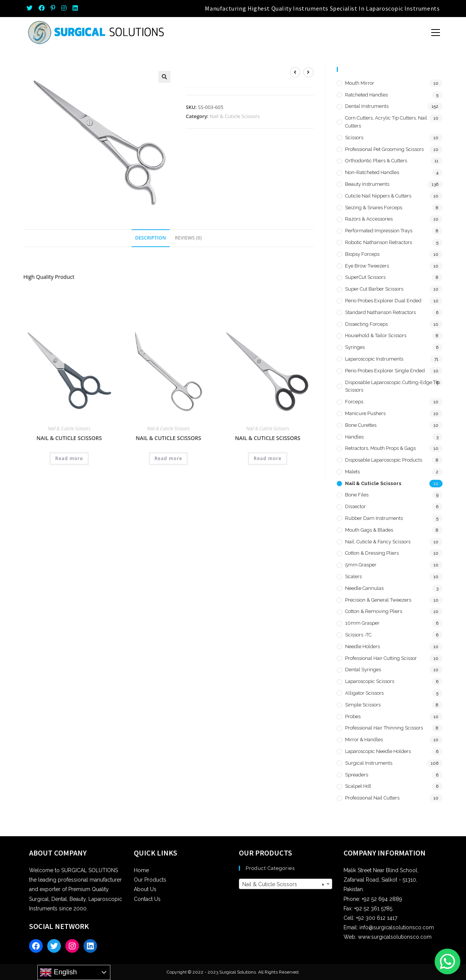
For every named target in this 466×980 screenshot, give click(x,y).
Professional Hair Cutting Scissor (381, 658)
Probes (353, 716)
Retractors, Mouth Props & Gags (380, 448)
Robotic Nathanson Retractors (379, 242)
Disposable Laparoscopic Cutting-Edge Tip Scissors (392, 386)
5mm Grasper (361, 565)
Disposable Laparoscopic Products (384, 460)
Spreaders (357, 775)
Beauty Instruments (367, 184)
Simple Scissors (363, 705)
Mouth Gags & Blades (369, 530)
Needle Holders (362, 646)
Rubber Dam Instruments (374, 518)
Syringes (355, 347)
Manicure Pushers (365, 413)
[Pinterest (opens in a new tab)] (53, 8)
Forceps (354, 402)
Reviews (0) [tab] (188, 238)
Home (141, 870)
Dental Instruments (367, 106)
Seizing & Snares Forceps (374, 208)
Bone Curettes (361, 425)
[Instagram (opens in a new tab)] (64, 8)
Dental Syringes (363, 670)
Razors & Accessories (369, 219)
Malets (352, 472)
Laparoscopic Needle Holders (378, 751)
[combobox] (286, 884)
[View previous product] (295, 72)
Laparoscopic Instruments (374, 359)
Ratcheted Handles (366, 95)
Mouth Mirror (360, 83)
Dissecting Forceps (366, 324)
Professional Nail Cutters (372, 798)
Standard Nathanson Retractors (380, 312)
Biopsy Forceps (362, 254)
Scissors (354, 138)
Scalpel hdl (358, 786)
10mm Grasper (362, 623)
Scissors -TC (358, 635)
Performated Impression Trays (379, 231)
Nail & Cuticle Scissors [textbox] (283, 884)
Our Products (150, 880)
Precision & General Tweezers (378, 600)
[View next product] (308, 72)
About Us (145, 889)
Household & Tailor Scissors (376, 335)
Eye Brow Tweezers (367, 266)
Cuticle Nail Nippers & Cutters (378, 196)
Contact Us (147, 899)
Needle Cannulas (364, 588)
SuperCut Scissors (365, 277)
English (58, 972)
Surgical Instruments (369, 763)
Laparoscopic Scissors (370, 681)
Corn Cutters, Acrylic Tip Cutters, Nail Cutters (386, 122)
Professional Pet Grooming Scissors (384, 149)
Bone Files (357, 495)
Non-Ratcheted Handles (372, 172)
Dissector (355, 506)
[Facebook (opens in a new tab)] (42, 8)
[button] (164, 77)
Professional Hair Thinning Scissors (384, 728)
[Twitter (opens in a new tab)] (31, 8)
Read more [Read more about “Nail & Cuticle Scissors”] (69, 458)
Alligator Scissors (364, 693)
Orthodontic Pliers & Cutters (376, 161)
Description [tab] (151, 238)
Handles (354, 437)
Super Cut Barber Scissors (374, 289)
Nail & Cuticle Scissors (235, 116)
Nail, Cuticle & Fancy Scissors (378, 542)
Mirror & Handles (364, 740)
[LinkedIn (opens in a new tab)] (75, 8)
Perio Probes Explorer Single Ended (385, 371)
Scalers (353, 576)
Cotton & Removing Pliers (374, 611)
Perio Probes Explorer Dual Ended (383, 301)
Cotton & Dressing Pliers (372, 553)
